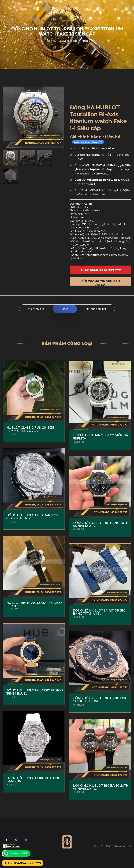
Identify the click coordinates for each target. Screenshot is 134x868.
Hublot (84, 41)
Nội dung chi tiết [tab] (96, 309)
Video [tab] (65, 309)
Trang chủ (51, 41)
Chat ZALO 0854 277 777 (100, 270)
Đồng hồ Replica (69, 41)
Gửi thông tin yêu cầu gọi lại (101, 283)
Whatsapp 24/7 (18, 853)
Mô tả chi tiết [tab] (36, 309)
